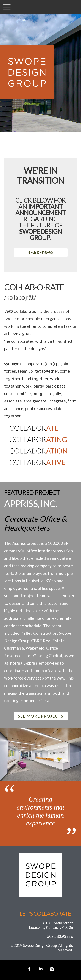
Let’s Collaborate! (46, 913)
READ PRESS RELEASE (40, 252)
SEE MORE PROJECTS (40, 716)
